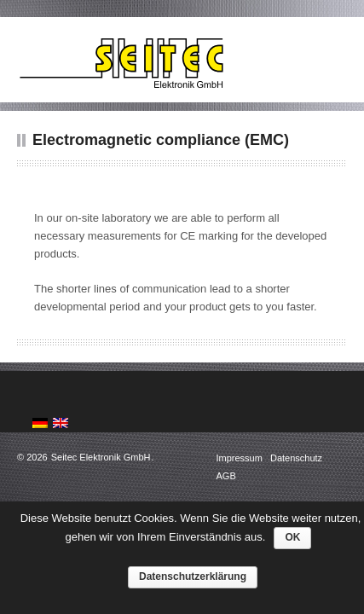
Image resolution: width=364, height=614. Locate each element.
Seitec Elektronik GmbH (101, 457)
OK (292, 537)
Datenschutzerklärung (193, 576)
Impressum (241, 458)
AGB (226, 476)
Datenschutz (296, 458)
